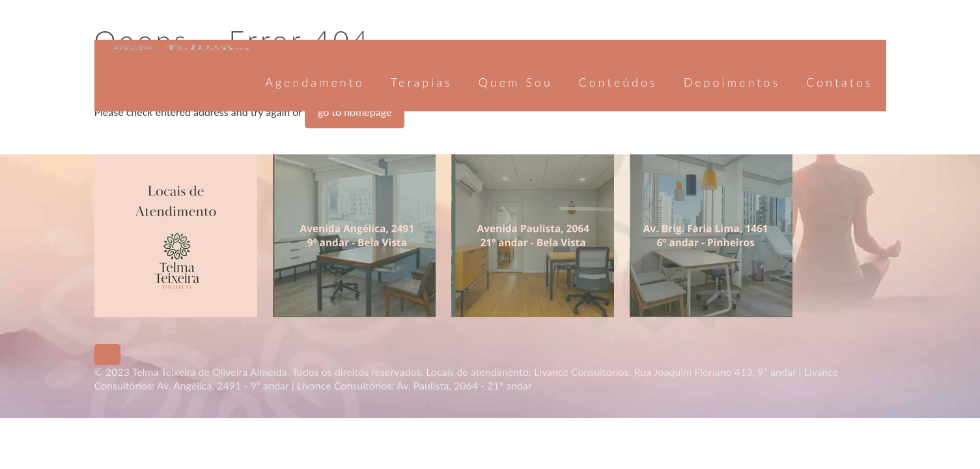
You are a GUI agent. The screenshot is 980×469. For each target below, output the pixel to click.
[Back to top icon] (107, 354)
